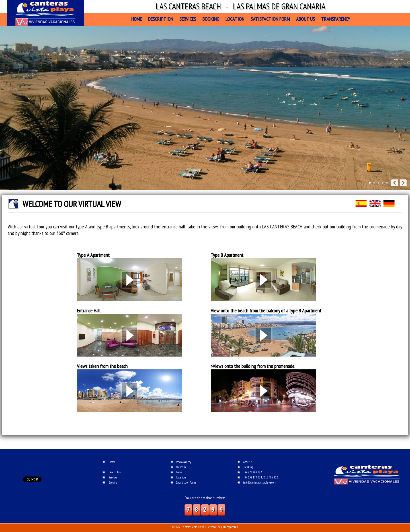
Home (137, 19)
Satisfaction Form (270, 19)
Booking (211, 19)
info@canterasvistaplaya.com (260, 482)
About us (306, 19)
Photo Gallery (184, 462)
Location (235, 19)
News (179, 472)
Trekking (248, 467)
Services (188, 19)
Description (161, 19)
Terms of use (214, 527)
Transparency (336, 19)
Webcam (181, 467)
